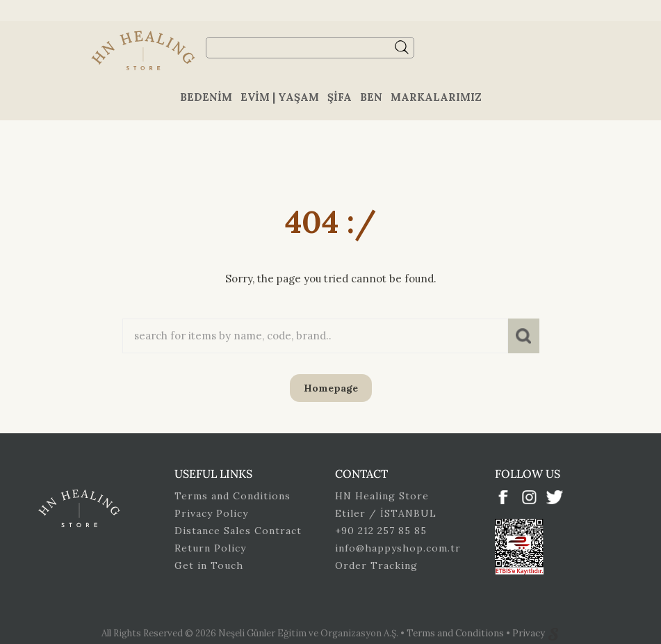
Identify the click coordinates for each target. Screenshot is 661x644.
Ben (371, 97)
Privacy (530, 633)
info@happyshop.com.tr (398, 548)
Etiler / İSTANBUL (386, 513)
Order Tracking (376, 565)
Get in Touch (209, 565)
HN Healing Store (382, 496)
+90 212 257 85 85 (381, 531)
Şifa (340, 97)
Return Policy (210, 548)
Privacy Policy (211, 513)
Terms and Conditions (232, 496)
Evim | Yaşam (280, 97)
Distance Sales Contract (238, 531)
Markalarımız (436, 97)
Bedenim (206, 97)
